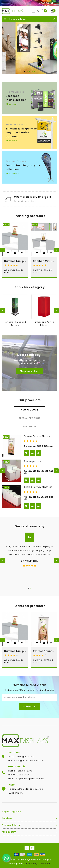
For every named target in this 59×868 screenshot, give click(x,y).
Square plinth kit (33, 461)
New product (29, 410)
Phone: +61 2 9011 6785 (20, 771)
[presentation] (3, 250)
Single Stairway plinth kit (38, 487)
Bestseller (29, 426)
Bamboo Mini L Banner (44, 261)
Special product (29, 418)
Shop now (11, 104)
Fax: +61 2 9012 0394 (19, 775)
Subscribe (29, 707)
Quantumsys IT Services (38, 864)
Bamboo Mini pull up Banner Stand (15, 261)
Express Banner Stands (37, 436)
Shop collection (30, 371)
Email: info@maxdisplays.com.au (26, 779)
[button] (25, 72)
